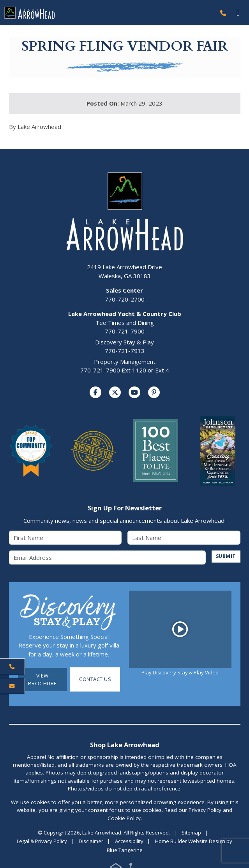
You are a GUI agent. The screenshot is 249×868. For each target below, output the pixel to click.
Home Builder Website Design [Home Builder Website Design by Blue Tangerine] (190, 842)
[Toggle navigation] (238, 13)
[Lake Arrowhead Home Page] (108, 13)
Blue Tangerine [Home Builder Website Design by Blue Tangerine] (125, 850)
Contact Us (95, 679)
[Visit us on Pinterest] (154, 392)
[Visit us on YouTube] (134, 392)
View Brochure (42, 679)
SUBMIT (225, 557)
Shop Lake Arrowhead (125, 745)
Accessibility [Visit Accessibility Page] (129, 842)
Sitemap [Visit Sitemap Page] (191, 833)
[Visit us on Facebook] (95, 392)
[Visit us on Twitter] (115, 392)
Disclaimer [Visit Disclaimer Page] (91, 842)
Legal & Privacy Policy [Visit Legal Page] (42, 842)
